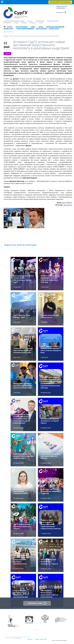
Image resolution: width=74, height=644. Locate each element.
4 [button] (43, 630)
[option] (15, 621)
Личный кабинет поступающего (60, 2)
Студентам (7, 54)
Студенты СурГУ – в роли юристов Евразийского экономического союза (23, 351)
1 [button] (35, 630)
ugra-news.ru (68, 205)
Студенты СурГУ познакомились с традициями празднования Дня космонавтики (21, 595)
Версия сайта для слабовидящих (59, 641)
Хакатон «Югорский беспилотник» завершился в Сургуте (49, 562)
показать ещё (35, 603)
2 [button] (37, 630)
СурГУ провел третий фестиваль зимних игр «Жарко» (22, 527)
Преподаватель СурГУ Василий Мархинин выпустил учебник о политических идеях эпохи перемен (22, 419)
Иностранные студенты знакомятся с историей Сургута (50, 421)
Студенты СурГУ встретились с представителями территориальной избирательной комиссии (51, 525)
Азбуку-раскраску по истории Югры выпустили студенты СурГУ (23, 456)
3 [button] (40, 630)
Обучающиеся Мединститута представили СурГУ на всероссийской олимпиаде (49, 595)
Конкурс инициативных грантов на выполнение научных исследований (23, 386)
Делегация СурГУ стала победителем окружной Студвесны (50, 491)
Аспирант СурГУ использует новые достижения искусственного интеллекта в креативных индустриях (31, 36)
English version (60, 12)
